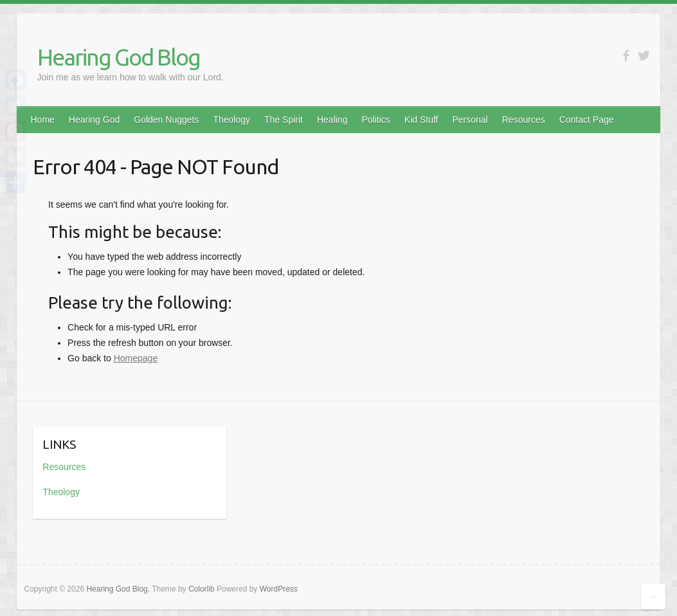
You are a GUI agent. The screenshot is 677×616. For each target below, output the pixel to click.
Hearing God (94, 120)
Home (43, 120)
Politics (375, 120)
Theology (231, 120)
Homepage (136, 358)
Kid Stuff (421, 120)
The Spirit (284, 120)
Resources (524, 120)
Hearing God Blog (119, 57)
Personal (470, 120)
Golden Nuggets (166, 120)
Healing (332, 120)
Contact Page (587, 120)
